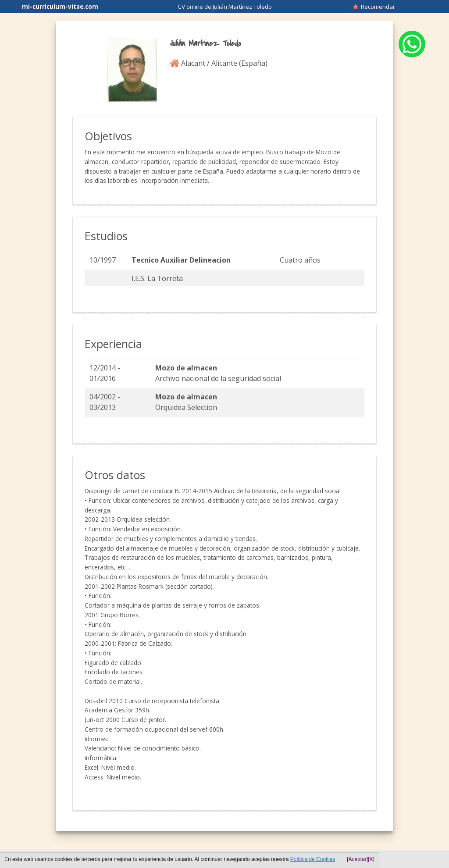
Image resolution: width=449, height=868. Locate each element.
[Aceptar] (357, 859)
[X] (371, 859)
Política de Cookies (313, 859)
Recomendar (374, 7)
